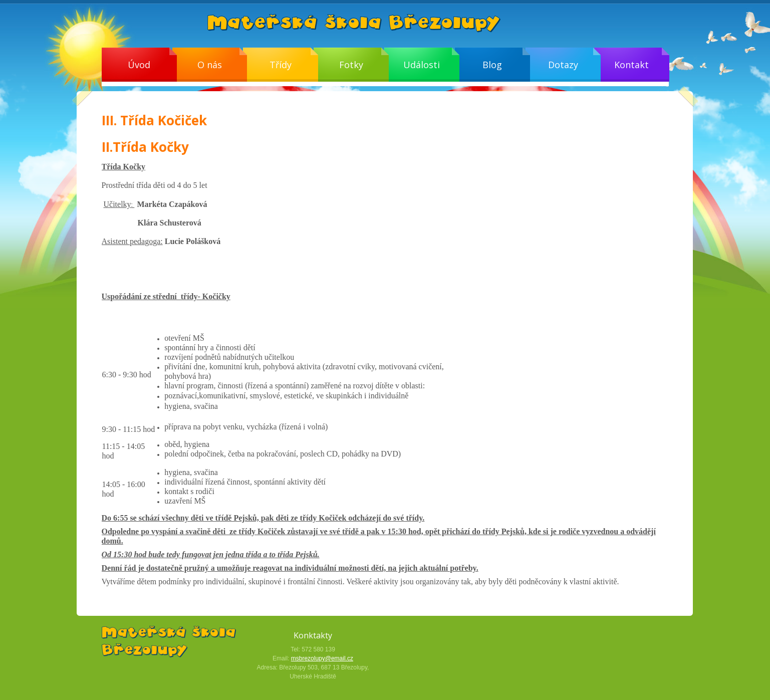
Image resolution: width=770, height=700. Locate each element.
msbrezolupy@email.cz (322, 658)
